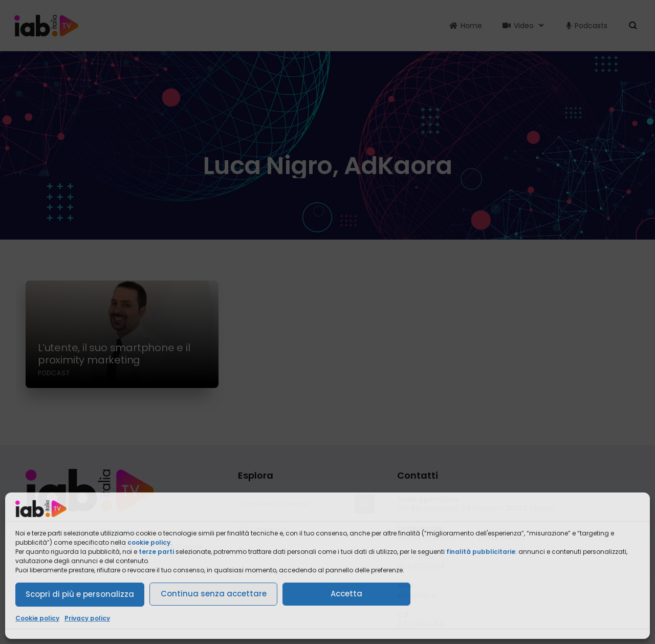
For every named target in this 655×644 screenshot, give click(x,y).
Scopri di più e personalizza (80, 594)
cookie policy (149, 542)
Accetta (346, 594)
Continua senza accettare (214, 594)
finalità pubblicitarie (481, 552)
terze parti (156, 552)
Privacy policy (87, 618)
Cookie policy (37, 618)
